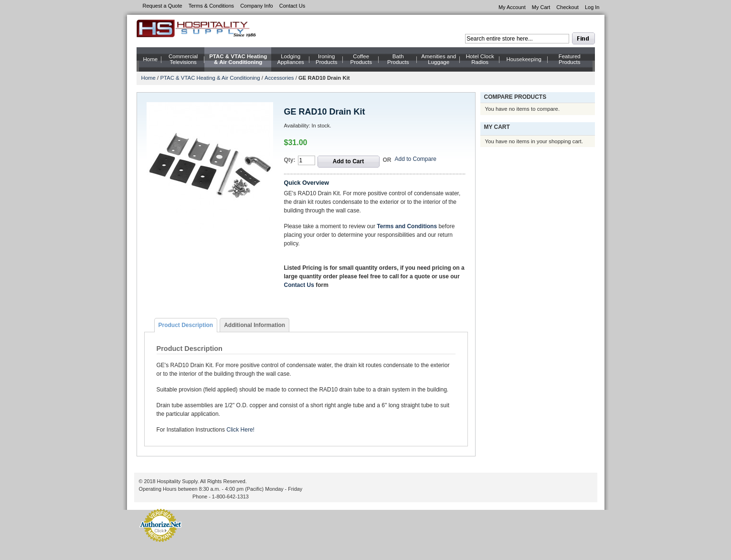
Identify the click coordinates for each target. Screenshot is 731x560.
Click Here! (240, 430)
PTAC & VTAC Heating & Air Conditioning (210, 78)
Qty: (290, 160)
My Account (512, 7)
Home (148, 78)
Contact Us (292, 6)
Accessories (279, 78)
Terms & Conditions (211, 6)
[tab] (186, 325)
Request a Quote (163, 6)
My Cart (541, 7)
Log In (592, 7)
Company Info (256, 6)
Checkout (567, 7)
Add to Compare (416, 159)
